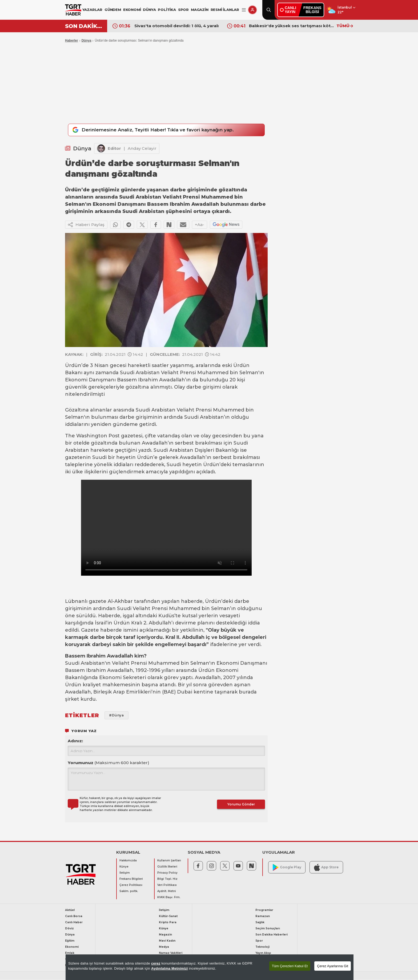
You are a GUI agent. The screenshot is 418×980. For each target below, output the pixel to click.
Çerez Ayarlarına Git (333, 966)
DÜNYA (149, 10)
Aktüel (70, 910)
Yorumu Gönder (241, 804)
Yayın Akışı (263, 953)
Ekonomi (72, 947)
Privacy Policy (167, 873)
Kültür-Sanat (168, 916)
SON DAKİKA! (84, 26)
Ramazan (263, 916)
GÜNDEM (113, 10)
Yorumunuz (108, 763)
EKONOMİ (132, 10)
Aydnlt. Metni (167, 891)
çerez (156, 963)
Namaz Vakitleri (171, 953)
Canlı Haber (74, 923)
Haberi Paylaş (86, 225)
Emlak (70, 953)
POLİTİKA (167, 10)
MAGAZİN (200, 10)
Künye (124, 867)
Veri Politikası (167, 885)
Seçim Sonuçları (268, 929)
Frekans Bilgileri (131, 879)
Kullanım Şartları (169, 861)
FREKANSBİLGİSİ (312, 10)
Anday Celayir (142, 148)
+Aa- (200, 225)
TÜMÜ (345, 26)
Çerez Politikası (131, 885)
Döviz (69, 929)
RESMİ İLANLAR (225, 10)
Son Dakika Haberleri (272, 935)
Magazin (165, 935)
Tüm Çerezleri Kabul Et (290, 966)
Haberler (72, 41)
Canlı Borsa (74, 916)
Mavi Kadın (167, 941)
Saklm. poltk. (129, 891)
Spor (259, 941)
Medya (164, 947)
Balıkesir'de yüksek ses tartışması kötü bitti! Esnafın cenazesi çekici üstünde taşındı (291, 26)
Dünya (87, 41)
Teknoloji (262, 947)
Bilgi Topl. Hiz (167, 879)
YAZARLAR (92, 10)
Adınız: (75, 741)
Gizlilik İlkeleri (167, 867)
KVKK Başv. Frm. (169, 898)
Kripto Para (168, 923)
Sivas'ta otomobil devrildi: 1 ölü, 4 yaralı (176, 26)
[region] (210, 967)
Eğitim (70, 941)
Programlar (264, 910)
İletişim (125, 873)
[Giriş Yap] (252, 10)
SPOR (183, 10)
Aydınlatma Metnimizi (170, 968)
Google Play (287, 867)
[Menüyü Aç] (244, 10)
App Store (326, 867)
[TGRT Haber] (73, 10)
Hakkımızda (128, 861)
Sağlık (260, 923)
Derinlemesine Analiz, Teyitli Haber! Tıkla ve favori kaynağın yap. (152, 130)
